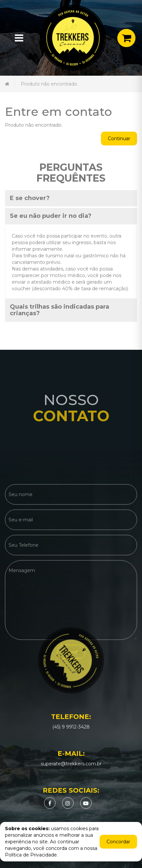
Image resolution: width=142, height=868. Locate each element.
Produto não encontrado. (49, 84)
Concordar (118, 842)
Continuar (119, 139)
